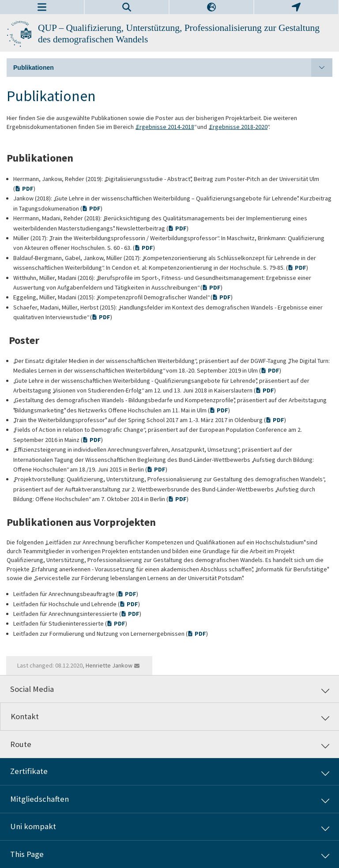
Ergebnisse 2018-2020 (239, 127)
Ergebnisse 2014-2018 (165, 127)
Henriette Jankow (109, 665)
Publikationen (173, 68)
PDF (28, 189)
